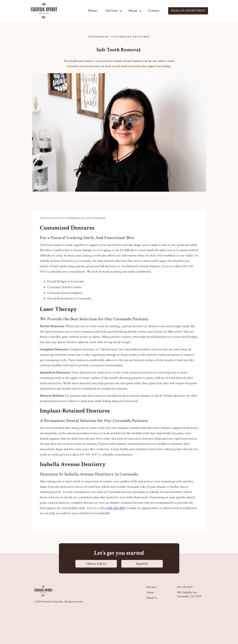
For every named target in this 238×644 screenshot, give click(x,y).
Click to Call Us (96, 564)
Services (151, 587)
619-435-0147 (116, 508)
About (150, 593)
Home (93, 11)
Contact (154, 11)
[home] (44, 11)
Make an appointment (188, 11)
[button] (111, 11)
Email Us (142, 564)
